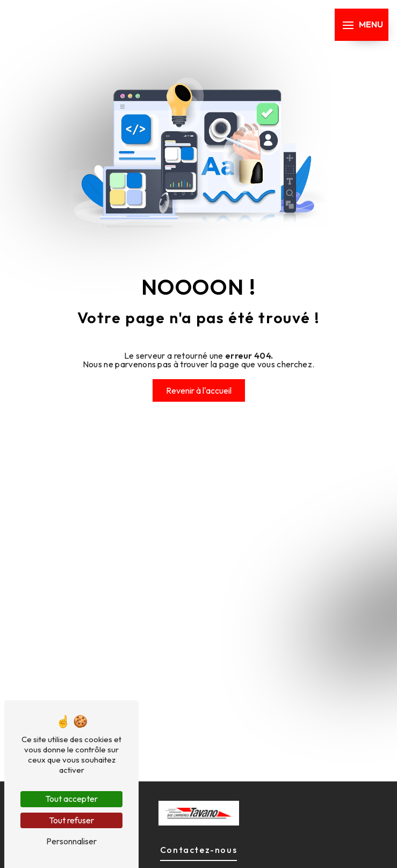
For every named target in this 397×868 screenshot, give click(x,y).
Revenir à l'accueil (199, 390)
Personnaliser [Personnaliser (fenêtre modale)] (71, 841)
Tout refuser (71, 820)
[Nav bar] (362, 25)
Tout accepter (71, 799)
